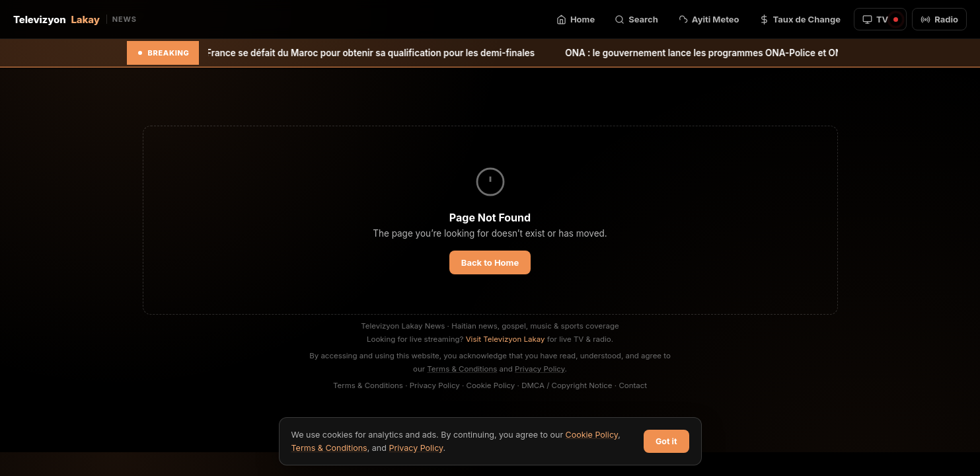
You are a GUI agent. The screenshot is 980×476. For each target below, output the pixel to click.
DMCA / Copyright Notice (567, 385)
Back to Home (490, 262)
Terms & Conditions (462, 369)
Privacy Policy (540, 369)
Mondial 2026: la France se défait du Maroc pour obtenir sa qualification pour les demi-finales (347, 53)
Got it (666, 441)
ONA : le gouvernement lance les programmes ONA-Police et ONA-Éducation (744, 53)
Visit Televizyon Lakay (506, 339)
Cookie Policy (491, 385)
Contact (633, 385)
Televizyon (75, 20)
